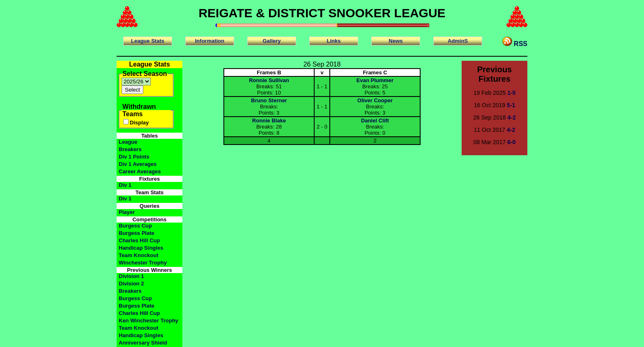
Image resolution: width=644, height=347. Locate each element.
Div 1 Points (134, 157)
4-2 (512, 117)
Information (210, 41)
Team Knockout (139, 255)
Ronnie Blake (269, 121)
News (396, 41)
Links (334, 41)
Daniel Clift (375, 121)
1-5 (511, 93)
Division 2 (131, 284)
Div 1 (125, 185)
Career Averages (140, 171)
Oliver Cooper (375, 100)
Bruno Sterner (269, 100)
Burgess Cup (135, 226)
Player (127, 212)
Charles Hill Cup (139, 240)
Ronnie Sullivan (269, 80)
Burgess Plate (137, 233)
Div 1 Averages (138, 164)
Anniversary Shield (143, 343)
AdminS (458, 41)
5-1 (511, 105)
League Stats (148, 41)
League (128, 142)
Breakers (130, 149)
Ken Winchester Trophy (148, 321)
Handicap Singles (141, 248)
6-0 (511, 142)
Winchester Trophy (143, 263)
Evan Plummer (375, 80)
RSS (515, 42)
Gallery (271, 41)
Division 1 (131, 276)
